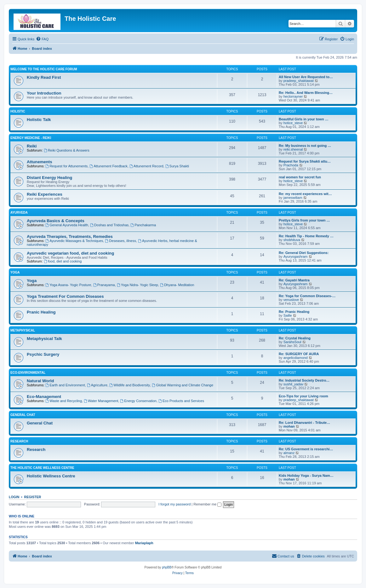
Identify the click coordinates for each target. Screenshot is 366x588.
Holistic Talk (39, 120)
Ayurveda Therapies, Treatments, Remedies (70, 236)
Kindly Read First (44, 77)
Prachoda (291, 165)
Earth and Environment (65, 385)
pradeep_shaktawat (299, 81)
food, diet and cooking (63, 261)
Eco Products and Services (181, 401)
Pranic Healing (41, 312)
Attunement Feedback (108, 166)
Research (19, 441)
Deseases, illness (120, 241)
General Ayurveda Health (67, 225)
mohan (289, 426)
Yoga (15, 272)
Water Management (101, 401)
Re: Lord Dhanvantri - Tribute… (304, 423)
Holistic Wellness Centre (51, 476)
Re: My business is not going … (305, 146)
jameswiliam (293, 198)
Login (14, 497)
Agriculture (97, 385)
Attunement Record (146, 166)
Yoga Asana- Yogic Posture (68, 285)
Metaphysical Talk (44, 339)
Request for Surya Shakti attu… (305, 161)
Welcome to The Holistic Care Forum (44, 69)
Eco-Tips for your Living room (303, 396)
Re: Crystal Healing (295, 338)
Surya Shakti (177, 166)
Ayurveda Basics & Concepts (56, 221)
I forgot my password (174, 504)
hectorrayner (293, 96)
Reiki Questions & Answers (67, 150)
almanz (289, 453)
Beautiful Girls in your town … (304, 119)
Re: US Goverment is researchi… (306, 449)
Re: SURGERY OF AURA (299, 354)
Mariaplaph (144, 543)
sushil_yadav (294, 384)
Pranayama (104, 285)
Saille (288, 315)
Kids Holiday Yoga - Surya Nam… (306, 476)
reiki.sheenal (293, 149)
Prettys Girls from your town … (304, 220)
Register (33, 497)
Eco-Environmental (28, 373)
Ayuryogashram (296, 257)
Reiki (32, 146)
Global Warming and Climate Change (183, 385)
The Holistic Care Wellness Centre (42, 468)
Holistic (18, 111)
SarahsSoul (292, 342)
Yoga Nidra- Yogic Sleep (137, 285)
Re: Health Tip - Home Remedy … (306, 236)
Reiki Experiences (45, 194)
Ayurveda (19, 213)
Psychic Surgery (43, 354)
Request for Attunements (66, 166)
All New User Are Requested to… (306, 77)
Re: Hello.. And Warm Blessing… (306, 93)
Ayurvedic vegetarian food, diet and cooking (70, 253)
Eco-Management (44, 397)
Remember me (207, 504)
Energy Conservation (138, 401)
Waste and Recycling (64, 401)
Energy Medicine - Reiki (31, 138)
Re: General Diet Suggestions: (304, 253)
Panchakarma (143, 225)
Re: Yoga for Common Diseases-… (307, 296)
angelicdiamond (296, 358)
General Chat (23, 415)
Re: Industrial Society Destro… (304, 380)
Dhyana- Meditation (177, 285)
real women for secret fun (300, 177)
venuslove (291, 300)
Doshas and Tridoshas (109, 225)
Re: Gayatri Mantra (294, 280)
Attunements (40, 162)
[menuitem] (42, 39)
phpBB (167, 567)
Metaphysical (23, 330)
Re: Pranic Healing (294, 312)
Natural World (40, 381)
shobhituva (292, 240)
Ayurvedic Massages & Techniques (74, 241)
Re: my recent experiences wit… (305, 194)
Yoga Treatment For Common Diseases (65, 296)
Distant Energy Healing (49, 178)
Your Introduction (44, 93)
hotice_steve (293, 123)
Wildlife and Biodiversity (130, 385)
